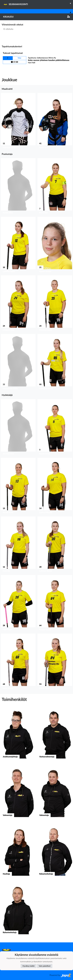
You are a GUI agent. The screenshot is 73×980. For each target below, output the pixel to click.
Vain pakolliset (45, 966)
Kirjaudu (36, 17)
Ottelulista (8, 38)
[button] (18, 121)
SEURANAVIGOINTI (38, 3)
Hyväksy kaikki (29, 966)
